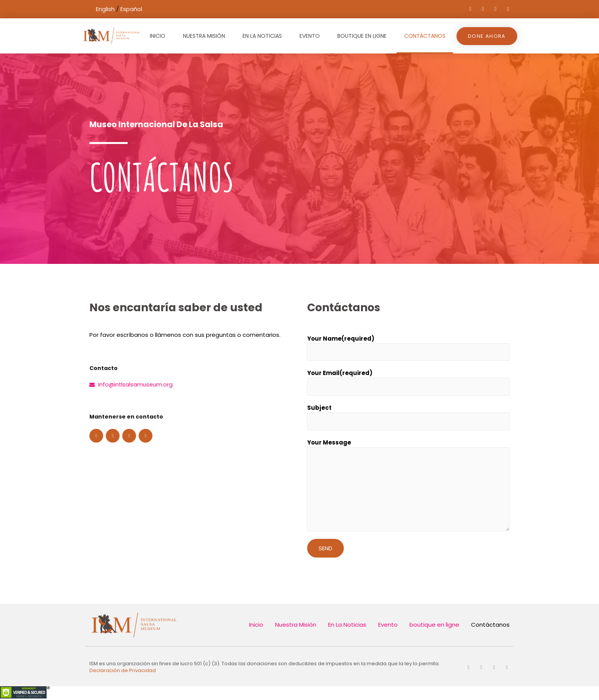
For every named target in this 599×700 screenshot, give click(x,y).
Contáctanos (425, 36)
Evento (310, 36)
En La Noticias (262, 36)
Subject (319, 409)
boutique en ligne (362, 36)
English (105, 9)
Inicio (158, 36)
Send (325, 550)
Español (131, 9)
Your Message (329, 444)
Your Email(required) (340, 374)
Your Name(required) (341, 339)
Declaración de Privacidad (123, 672)
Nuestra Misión (204, 36)
